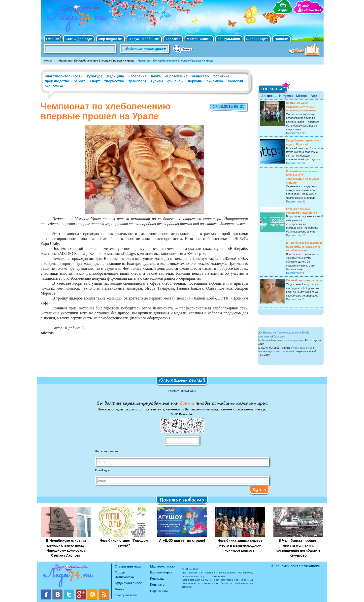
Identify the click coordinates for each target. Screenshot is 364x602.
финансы (175, 81)
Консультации (229, 39)
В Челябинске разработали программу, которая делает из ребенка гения (304, 246)
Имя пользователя (107, 451)
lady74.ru (205, 576)
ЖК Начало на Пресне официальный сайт (284, 333)
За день (268, 96)
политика (221, 76)
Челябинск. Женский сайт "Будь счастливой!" (76, 19)
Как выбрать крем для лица (304, 280)
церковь (195, 81)
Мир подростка (111, 39)
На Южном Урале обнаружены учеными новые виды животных (301, 107)
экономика (54, 86)
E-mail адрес (103, 470)
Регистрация (312, 10)
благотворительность (64, 76)
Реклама (157, 579)
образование (176, 76)
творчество (114, 81)
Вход (305, 6)
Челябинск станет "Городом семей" (124, 543)
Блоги (120, 589)
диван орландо (294, 340)
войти (187, 403)
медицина (115, 76)
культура (95, 76)
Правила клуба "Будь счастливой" (305, 50)
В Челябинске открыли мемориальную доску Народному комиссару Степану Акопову (66, 548)
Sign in (259, 489)
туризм (157, 81)
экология (235, 81)
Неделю (286, 96)
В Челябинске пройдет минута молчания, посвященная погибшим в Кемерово (298, 548)
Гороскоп (173, 39)
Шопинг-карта (258, 39)
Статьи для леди (79, 39)
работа (80, 81)
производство (57, 81)
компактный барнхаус (272, 336)
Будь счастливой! (129, 583)
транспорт (137, 81)
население (138, 76)
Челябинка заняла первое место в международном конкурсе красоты (240, 545)
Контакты (158, 585)
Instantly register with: (182, 391)
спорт (95, 81)
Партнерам (159, 591)
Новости (281, 39)
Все (314, 96)
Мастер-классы (199, 39)
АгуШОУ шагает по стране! (182, 540)
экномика (215, 81)
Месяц (302, 96)
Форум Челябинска (144, 39)
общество (200, 76)
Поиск (183, 49)
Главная (53, 39)
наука (156, 76)
